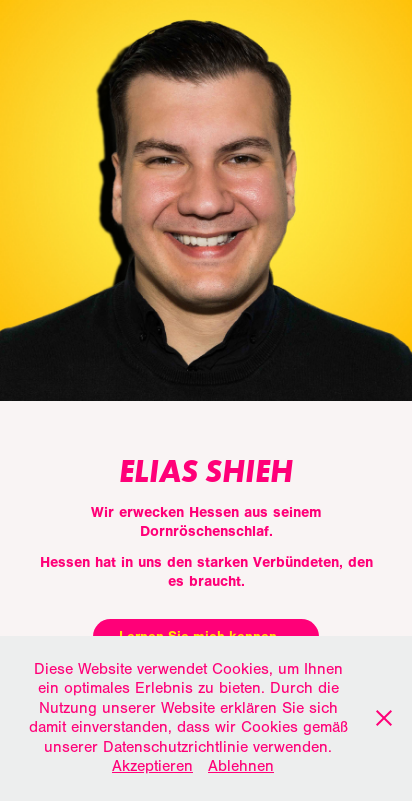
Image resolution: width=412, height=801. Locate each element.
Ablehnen (241, 766)
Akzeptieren (152, 766)
